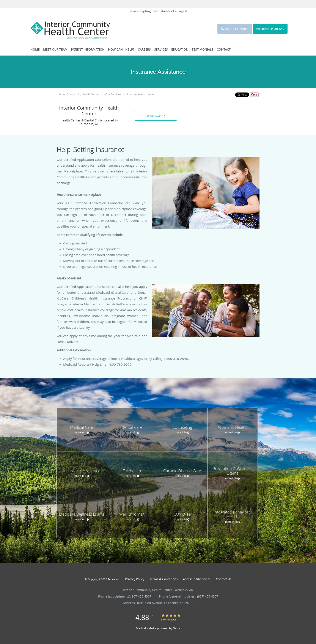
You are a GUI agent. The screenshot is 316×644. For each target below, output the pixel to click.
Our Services (113, 94)
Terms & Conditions (164, 579)
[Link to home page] (63, 29)
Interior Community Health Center (78, 94)
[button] (156, 116)
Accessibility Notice (197, 579)
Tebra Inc (113, 579)
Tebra (177, 628)
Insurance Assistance (140, 94)
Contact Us (224, 579)
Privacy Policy (135, 579)
